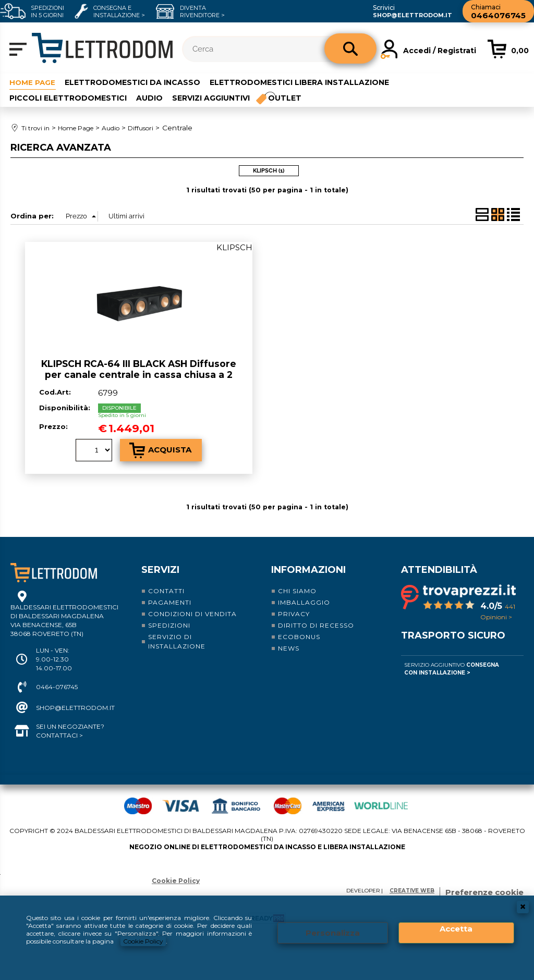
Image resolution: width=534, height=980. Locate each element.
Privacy (294, 613)
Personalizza (333, 933)
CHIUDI (523, 907)
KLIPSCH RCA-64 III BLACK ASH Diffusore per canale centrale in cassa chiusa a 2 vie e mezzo (139, 374)
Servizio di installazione (177, 641)
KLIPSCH (234, 247)
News (289, 648)
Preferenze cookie (484, 892)
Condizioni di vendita (192, 613)
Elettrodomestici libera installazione (300, 82)
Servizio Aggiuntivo (452, 668)
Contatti (166, 590)
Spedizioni (169, 625)
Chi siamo (297, 590)
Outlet (285, 98)
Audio (149, 98)
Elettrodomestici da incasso (133, 82)
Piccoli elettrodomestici (68, 98)
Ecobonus (299, 636)
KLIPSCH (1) (269, 171)
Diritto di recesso (316, 625)
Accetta (456, 929)
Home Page (33, 82)
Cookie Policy (143, 941)
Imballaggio (304, 602)
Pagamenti (170, 602)
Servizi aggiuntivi (211, 98)
